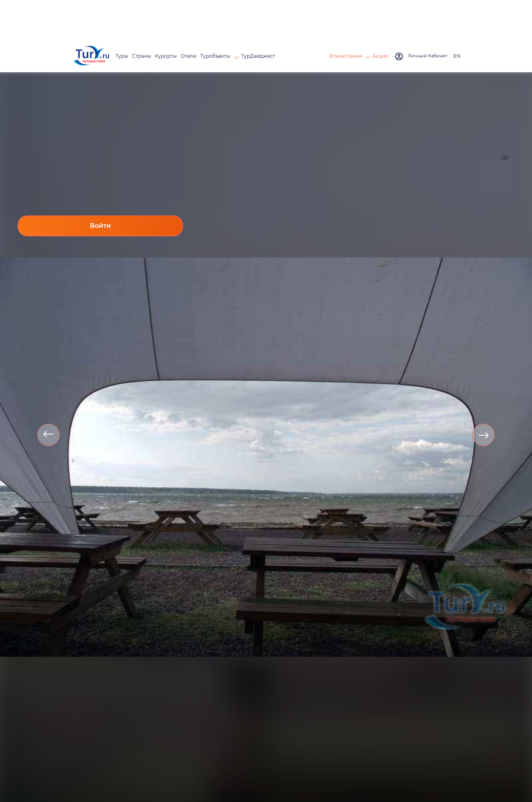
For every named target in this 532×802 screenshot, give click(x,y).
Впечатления (346, 56)
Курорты (166, 56)
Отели (188, 56)
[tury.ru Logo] (91, 56)
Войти (100, 226)
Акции (380, 56)
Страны (141, 56)
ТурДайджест (258, 56)
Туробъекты (216, 56)
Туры (122, 56)
